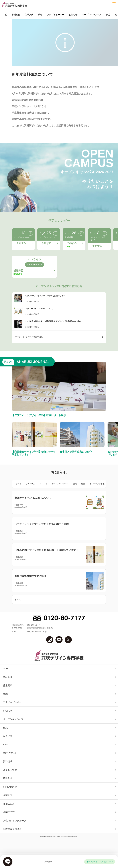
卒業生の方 (9, 812)
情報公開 (8, 778)
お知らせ (8, 711)
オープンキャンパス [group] (92, 15)
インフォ (43, 484)
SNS (5, 744)
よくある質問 (10, 770)
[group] (6, 15)
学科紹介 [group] (16, 15)
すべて (19, 484)
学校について (10, 753)
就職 (75, 484)
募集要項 (8, 685)
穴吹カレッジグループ (15, 820)
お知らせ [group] (73, 15)
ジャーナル (31, 484)
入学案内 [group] (29, 15)
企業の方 (8, 795)
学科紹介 (8, 677)
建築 (83, 484)
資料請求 (8, 761)
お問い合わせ (10, 787)
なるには (8, 736)
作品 (5, 728)
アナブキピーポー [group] (56, 15)
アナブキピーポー (12, 702)
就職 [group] (40, 15)
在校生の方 (9, 804)
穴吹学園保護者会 (12, 829)
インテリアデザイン (98, 484)
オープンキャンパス (60, 484)
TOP (5, 669)
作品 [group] (108, 15)
